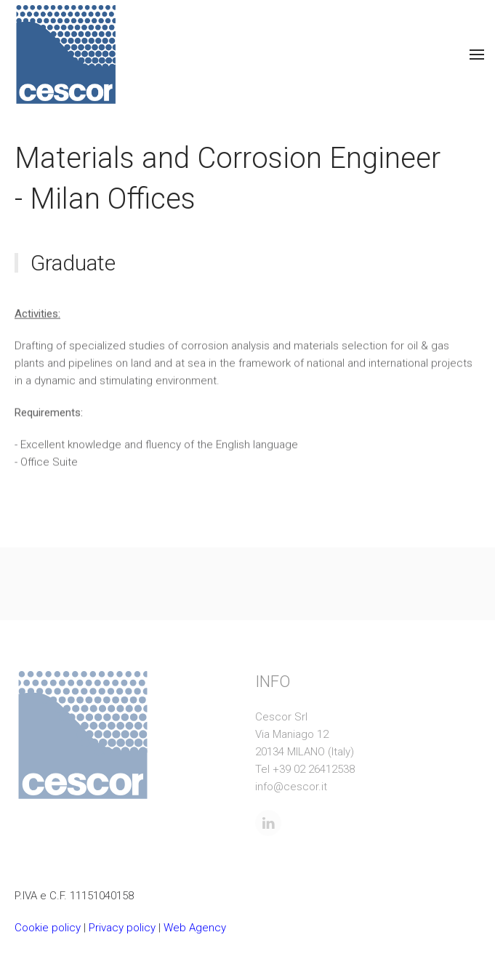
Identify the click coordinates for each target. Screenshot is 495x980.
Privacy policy (122, 928)
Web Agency (195, 928)
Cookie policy (48, 928)
